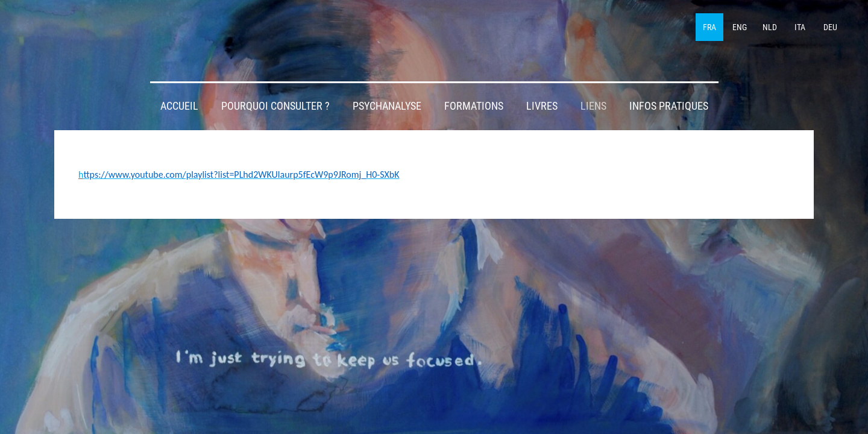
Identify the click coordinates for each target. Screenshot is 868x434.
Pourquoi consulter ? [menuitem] (275, 106)
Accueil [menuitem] (179, 106)
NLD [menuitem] (770, 27)
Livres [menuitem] (542, 106)
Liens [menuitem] (593, 106)
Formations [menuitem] (474, 106)
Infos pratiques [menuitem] (669, 106)
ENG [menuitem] (740, 27)
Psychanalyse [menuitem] (387, 106)
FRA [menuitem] (709, 27)
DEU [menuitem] (830, 27)
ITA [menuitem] (800, 27)
